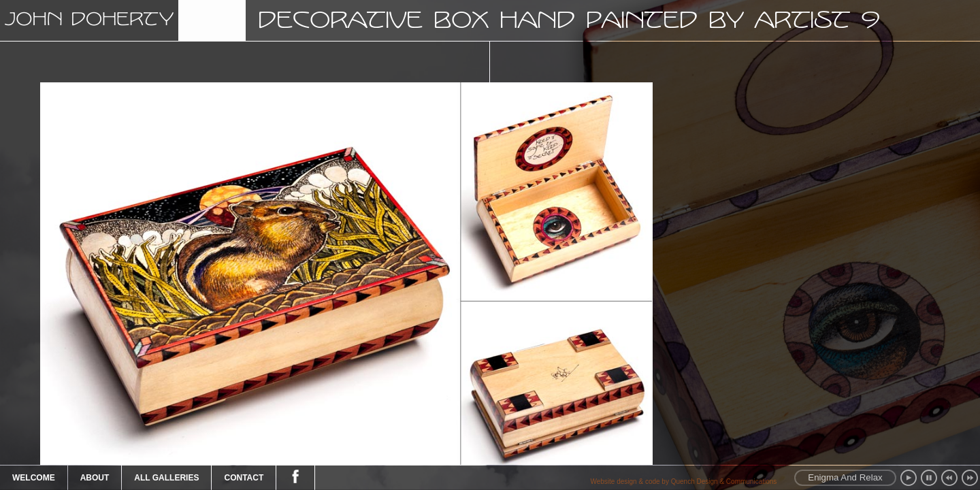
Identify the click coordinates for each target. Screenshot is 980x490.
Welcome (34, 478)
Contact (244, 478)
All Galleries (166, 478)
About (95, 478)
